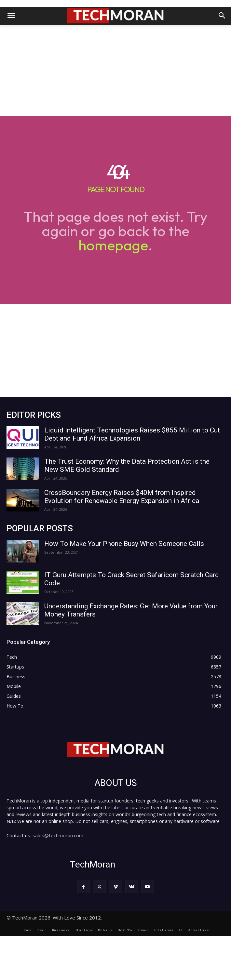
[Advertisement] (115, 70)
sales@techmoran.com (58, 835)
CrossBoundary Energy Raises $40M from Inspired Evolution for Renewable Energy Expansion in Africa (122, 497)
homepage (113, 245)
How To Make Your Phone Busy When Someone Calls (124, 544)
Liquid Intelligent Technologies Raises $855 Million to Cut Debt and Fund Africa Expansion (132, 434)
